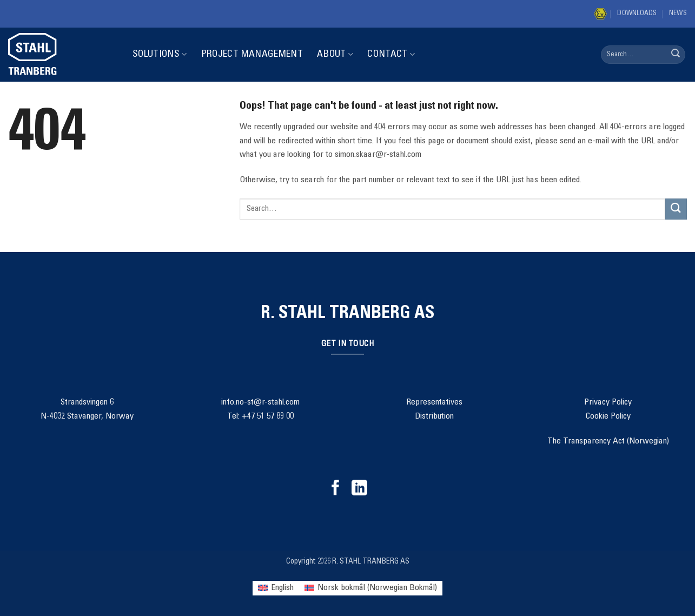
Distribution (434, 416)
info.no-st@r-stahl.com (260, 402)
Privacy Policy (608, 402)
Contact (391, 54)
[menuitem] (276, 588)
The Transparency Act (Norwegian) (608, 441)
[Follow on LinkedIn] (359, 489)
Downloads (637, 14)
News (678, 14)
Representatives (434, 402)
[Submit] (676, 55)
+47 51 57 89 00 (268, 416)
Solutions (160, 54)
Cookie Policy (608, 416)
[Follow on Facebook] (336, 489)
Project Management (252, 55)
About (335, 54)
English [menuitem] (282, 588)
